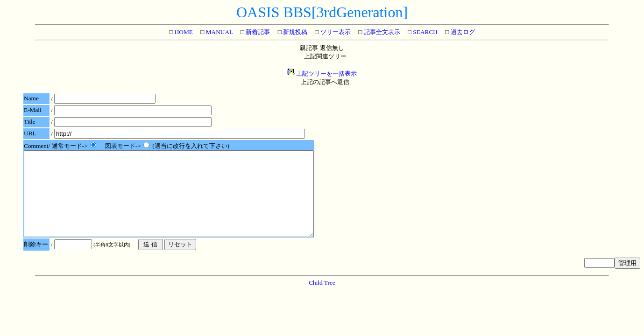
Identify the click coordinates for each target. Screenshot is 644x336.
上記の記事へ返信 (325, 82)
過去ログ (462, 32)
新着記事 (257, 32)
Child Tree (322, 299)
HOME (183, 32)
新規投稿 (294, 32)
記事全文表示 (381, 32)
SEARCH (425, 32)
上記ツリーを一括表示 (322, 73)
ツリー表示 (335, 32)
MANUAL (218, 32)
